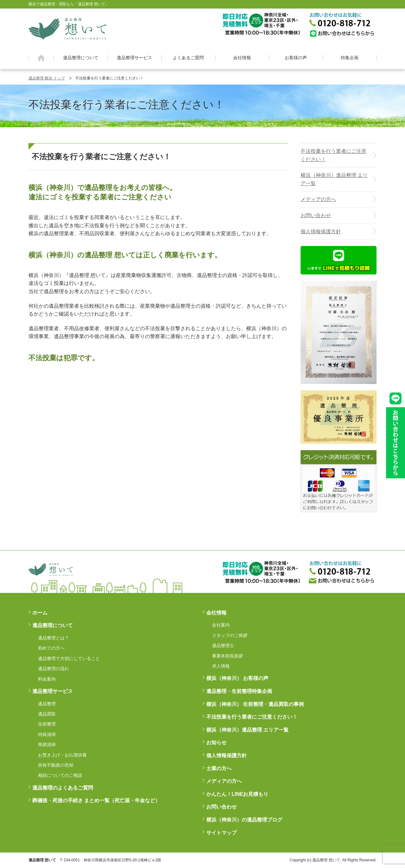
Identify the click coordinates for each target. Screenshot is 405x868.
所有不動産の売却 (56, 765)
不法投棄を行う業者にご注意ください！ (333, 155)
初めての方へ (51, 648)
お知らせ (216, 742)
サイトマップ (221, 833)
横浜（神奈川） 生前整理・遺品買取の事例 (255, 704)
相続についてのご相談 (60, 775)
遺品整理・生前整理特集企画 (239, 691)
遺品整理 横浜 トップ (47, 78)
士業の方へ (219, 768)
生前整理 (47, 724)
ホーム (41, 58)
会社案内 (221, 625)
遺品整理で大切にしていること (69, 658)
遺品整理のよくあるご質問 (63, 788)
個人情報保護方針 (321, 232)
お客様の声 (296, 58)
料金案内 (47, 679)
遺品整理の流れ (53, 669)
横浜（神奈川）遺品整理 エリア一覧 (334, 179)
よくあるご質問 (188, 58)
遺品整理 (47, 704)
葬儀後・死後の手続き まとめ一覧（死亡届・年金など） (96, 800)
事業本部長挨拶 (227, 656)
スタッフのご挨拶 (230, 635)
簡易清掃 (47, 745)
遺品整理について (81, 58)
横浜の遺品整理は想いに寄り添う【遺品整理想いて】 (67, 28)
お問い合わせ (316, 215)
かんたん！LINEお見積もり (237, 794)
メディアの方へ (318, 199)
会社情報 (242, 58)
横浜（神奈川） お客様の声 (237, 678)
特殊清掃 (47, 734)
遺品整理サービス (134, 58)
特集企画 (350, 58)
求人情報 (221, 666)
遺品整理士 (223, 645)
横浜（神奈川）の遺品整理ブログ (244, 820)
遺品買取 (47, 714)
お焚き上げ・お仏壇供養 (62, 755)
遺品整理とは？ (53, 638)
